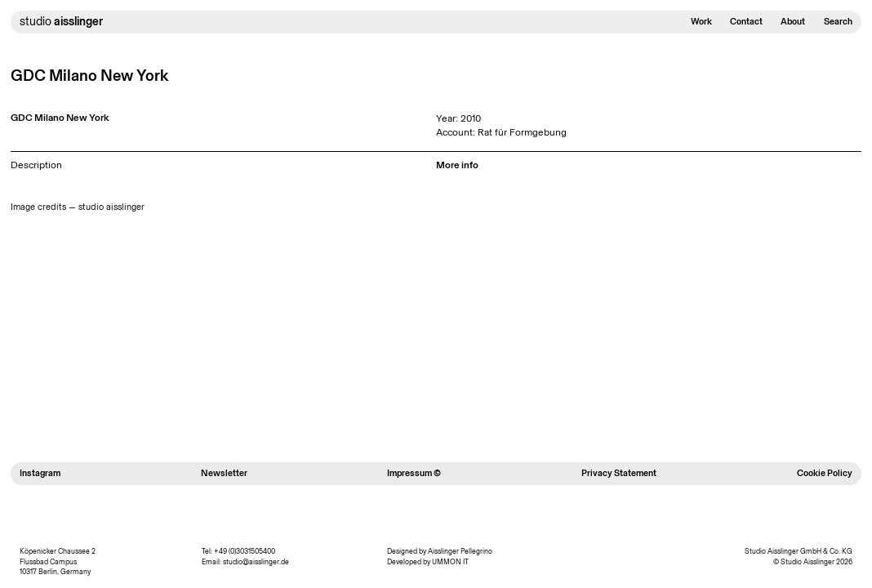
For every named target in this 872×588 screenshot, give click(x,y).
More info (457, 165)
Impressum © (414, 473)
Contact (746, 22)
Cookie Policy (825, 473)
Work (701, 22)
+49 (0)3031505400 (245, 551)
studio (61, 21)
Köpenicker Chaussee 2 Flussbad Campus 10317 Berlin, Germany (58, 561)
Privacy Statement (619, 473)
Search (838, 22)
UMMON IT (450, 562)
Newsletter (224, 473)
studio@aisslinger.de (256, 562)
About (793, 22)
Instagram (40, 473)
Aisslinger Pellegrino (460, 551)
